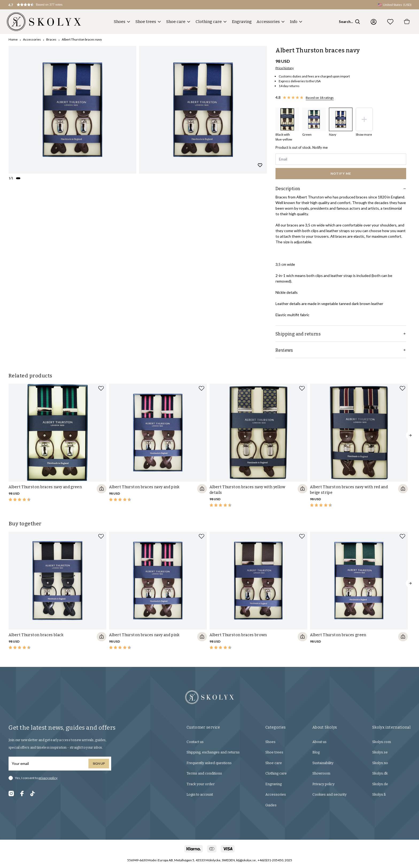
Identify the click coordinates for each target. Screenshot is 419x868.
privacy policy (48, 778)
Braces (51, 39)
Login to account (200, 794)
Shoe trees (146, 22)
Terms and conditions (204, 773)
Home (13, 39)
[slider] (72, 110)
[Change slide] (18, 178)
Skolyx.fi (379, 794)
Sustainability (323, 763)
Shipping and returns (341, 334)
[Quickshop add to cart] (102, 489)
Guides (271, 805)
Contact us (195, 742)
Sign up (99, 763)
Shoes (120, 22)
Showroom (321, 773)
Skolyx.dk (380, 773)
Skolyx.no (380, 763)
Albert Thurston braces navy (82, 39)
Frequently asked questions (209, 763)
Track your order (201, 784)
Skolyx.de (380, 784)
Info (294, 22)
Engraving (242, 22)
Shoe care (176, 22)
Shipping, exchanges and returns (213, 752)
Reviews (341, 350)
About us (319, 742)
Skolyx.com (382, 742)
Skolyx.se (380, 752)
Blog (316, 752)
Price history (285, 68)
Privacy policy (323, 784)
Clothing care (209, 22)
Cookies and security (329, 794)
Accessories (268, 22)
